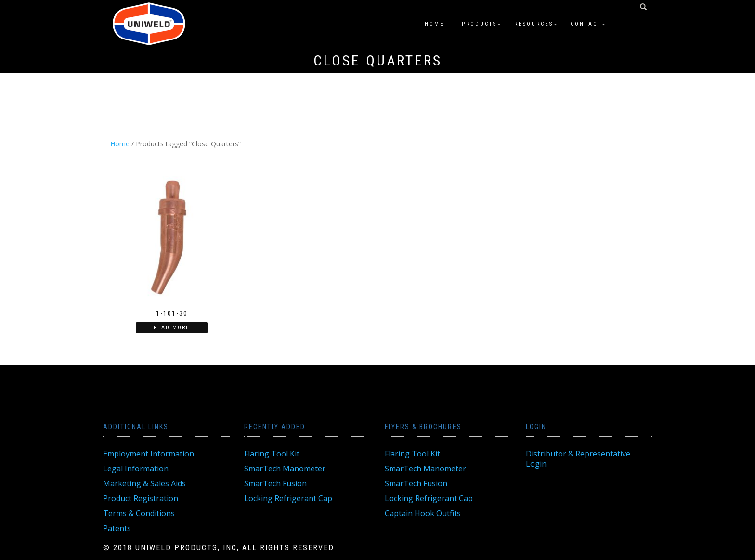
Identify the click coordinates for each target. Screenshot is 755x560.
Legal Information (136, 469)
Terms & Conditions (139, 513)
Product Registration (141, 498)
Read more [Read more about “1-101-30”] (172, 328)
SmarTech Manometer (285, 469)
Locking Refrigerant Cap (288, 498)
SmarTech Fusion (275, 483)
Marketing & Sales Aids (144, 483)
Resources (534, 24)
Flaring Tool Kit (272, 454)
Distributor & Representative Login (578, 459)
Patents (117, 528)
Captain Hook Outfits (423, 513)
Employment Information (149, 454)
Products (479, 24)
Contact (586, 24)
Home (435, 24)
